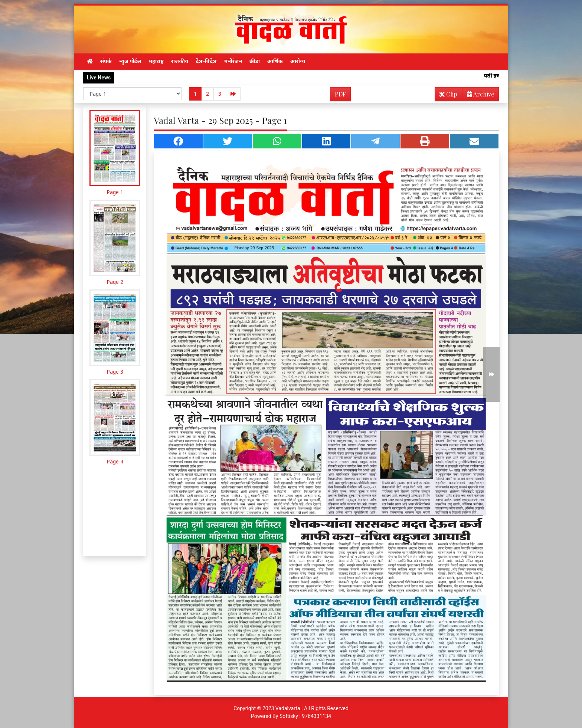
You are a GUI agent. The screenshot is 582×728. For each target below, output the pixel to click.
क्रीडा (255, 61)
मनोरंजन (233, 61)
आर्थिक (275, 61)
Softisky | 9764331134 (305, 716)
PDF (340, 94)
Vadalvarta (288, 708)
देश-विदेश (206, 61)
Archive (478, 96)
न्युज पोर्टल (130, 61)
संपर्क (106, 61)
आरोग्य (298, 61)
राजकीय (180, 61)
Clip (448, 94)
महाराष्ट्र (156, 61)
